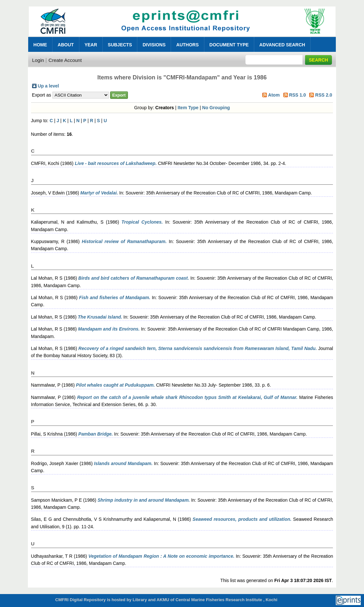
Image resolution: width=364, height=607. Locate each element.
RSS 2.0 (324, 95)
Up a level (48, 86)
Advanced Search (282, 45)
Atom (274, 95)
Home (40, 45)
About (66, 45)
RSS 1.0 (297, 95)
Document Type (229, 45)
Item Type (188, 108)
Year (91, 45)
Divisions (154, 45)
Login (38, 60)
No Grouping (216, 108)
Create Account (65, 60)
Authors (187, 45)
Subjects (120, 45)
